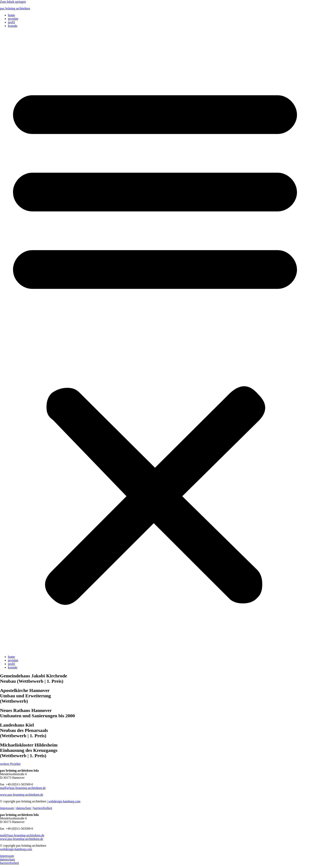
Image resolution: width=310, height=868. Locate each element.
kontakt (13, 26)
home (11, 15)
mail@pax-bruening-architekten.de (22, 835)
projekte (13, 19)
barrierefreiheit (43, 808)
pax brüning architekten (15, 8)
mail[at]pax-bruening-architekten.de (23, 788)
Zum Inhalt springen (13, 2)
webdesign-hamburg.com (64, 801)
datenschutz (24, 808)
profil (11, 22)
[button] (155, 341)
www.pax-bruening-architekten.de (22, 795)
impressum (7, 808)
